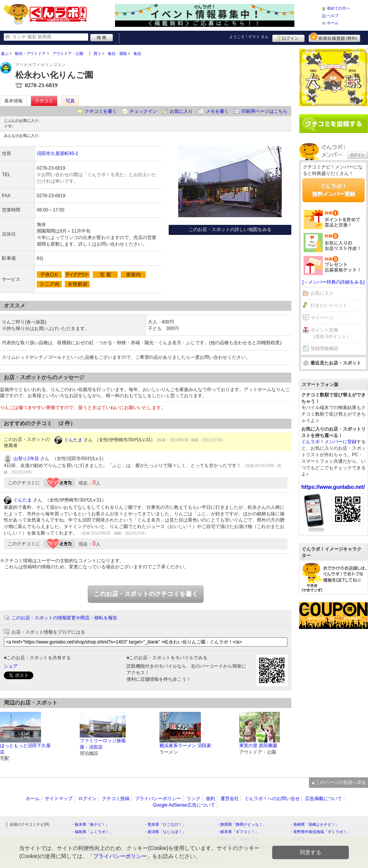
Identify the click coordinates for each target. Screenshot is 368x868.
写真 (70, 101)
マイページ (322, 318)
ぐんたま (73, 440)
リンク (194, 799)
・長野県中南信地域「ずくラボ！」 (320, 832)
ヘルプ (333, 16)
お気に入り (181, 111)
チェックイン (143, 111)
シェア (11, 666)
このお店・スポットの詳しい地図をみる (230, 229)
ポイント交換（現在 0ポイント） (331, 333)
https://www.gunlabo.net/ (333, 487)
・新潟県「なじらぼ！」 (165, 832)
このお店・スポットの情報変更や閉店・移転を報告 (64, 618)
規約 (210, 799)
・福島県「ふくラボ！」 (92, 832)
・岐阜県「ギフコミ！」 (238, 832)
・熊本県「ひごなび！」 (165, 824)
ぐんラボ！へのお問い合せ (272, 799)
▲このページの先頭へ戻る (338, 782)
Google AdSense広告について (184, 805)
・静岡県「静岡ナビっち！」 (242, 824)
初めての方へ (338, 8)
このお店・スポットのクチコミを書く (146, 594)
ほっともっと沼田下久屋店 (25, 749)
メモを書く (217, 111)
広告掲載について (324, 799)
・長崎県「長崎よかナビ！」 (314, 824)
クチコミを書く (101, 111)
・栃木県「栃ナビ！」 (90, 824)
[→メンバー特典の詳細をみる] (334, 282)
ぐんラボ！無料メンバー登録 (333, 190)
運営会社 (230, 799)
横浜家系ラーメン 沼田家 (185, 746)
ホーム (333, 23)
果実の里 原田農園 (258, 746)
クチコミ (44, 101)
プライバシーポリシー (158, 799)
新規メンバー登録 (334, 37)
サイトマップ (59, 799)
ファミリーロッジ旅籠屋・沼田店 (103, 744)
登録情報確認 (324, 348)
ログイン (288, 37)
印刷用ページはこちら (264, 111)
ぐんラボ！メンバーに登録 (329, 442)
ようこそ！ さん (249, 37)
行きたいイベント (329, 305)
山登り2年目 (26, 459)
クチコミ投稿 (116, 799)
